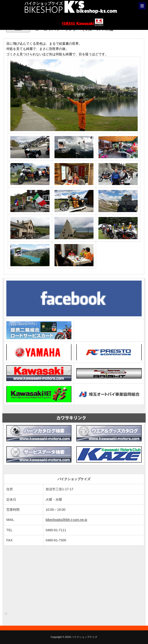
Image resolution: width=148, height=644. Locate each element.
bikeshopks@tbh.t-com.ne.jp (66, 520)
